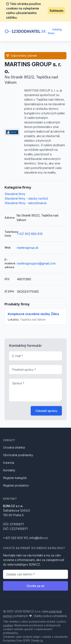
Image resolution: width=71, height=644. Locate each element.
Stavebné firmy (15, 194)
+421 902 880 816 (30, 234)
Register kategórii (15, 478)
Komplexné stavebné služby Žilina (33, 314)
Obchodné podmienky (18, 455)
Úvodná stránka (14, 447)
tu (42, 640)
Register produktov (16, 485)
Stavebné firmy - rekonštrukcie (26, 203)
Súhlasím (56, 11)
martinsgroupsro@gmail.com (36, 263)
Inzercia (9, 463)
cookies (8, 625)
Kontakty (9, 470)
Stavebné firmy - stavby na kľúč (26, 198)
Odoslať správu (46, 411)
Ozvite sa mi (35, 586)
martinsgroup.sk (28, 248)
